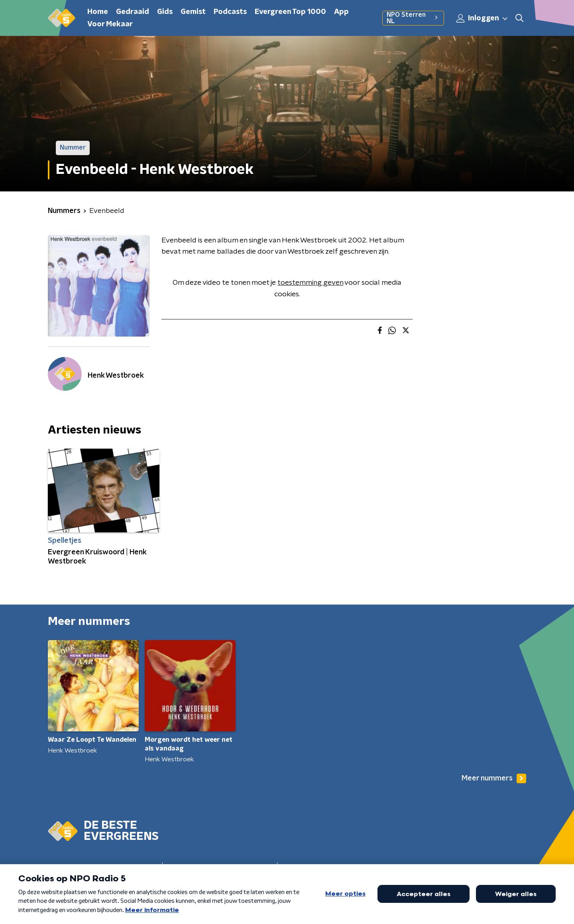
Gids (165, 12)
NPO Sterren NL (413, 18)
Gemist (193, 12)
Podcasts (230, 12)
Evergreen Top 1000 (290, 12)
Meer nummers (494, 778)
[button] (519, 18)
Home (98, 12)
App (341, 12)
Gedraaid (133, 12)
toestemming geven (310, 283)
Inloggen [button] (482, 18)
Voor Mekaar (110, 24)
